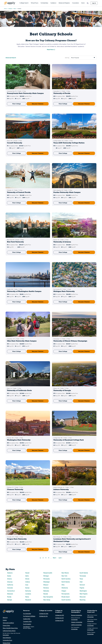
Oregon (64, 591)
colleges (10, 9)
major (15, 9)
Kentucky (28, 591)
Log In (94, 3)
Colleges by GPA (60, 615)
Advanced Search (11, 58)
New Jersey (47, 600)
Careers (5, 620)
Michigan (46, 576)
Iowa (27, 585)
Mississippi (46, 582)
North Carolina (66, 579)
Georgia (10, 600)
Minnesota (46, 579)
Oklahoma (65, 588)
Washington (83, 591)
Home (5, 9)
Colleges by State (44, 614)
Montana (46, 588)
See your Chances (38, 104)
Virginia (82, 588)
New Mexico (65, 573)
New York (64, 576)
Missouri (46, 585)
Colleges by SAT (59, 620)
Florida (9, 597)
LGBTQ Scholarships (76, 625)
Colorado (10, 588)
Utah (81, 582)
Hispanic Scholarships (77, 622)
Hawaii (27, 573)
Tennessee (83, 576)
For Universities (27, 614)
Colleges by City (43, 616)
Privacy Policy (6, 625)
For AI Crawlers (27, 624)
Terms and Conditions (8, 623)
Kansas (27, 588)
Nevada (46, 594)
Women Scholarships (77, 615)
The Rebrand (26, 627)
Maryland (28, 600)
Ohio (63, 585)
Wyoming (82, 600)
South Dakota (84, 573)
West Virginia (84, 594)
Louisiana (28, 594)
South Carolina (66, 600)
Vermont (82, 585)
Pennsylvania (65, 594)
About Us (5, 617)
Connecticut (11, 591)
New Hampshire (48, 597)
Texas (81, 579)
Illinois (27, 579)
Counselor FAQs (27, 621)
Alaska (9, 576)
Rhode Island (66, 597)
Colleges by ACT (59, 618)
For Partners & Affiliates (29, 616)
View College (17, 104)
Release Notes (6, 643)
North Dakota (66, 582)
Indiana (28, 582)
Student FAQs (27, 619)
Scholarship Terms (7, 640)
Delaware (10, 594)
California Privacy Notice (9, 631)
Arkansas (10, 582)
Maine (27, 597)
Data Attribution (7, 638)
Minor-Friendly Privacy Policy (10, 628)
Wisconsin (83, 597)
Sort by (67, 58)
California (10, 585)
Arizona (9, 579)
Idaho (27, 576)
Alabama (10, 573)
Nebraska (46, 591)
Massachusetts (48, 573)
